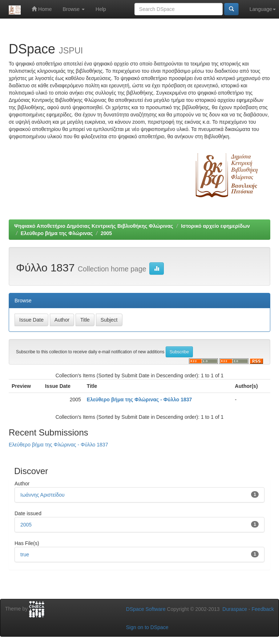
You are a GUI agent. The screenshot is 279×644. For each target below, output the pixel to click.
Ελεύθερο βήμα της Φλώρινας (57, 233)
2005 (106, 233)
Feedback (263, 609)
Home (42, 9)
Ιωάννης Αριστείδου (43, 495)
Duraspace (235, 609)
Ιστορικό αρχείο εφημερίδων (215, 226)
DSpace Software (146, 609)
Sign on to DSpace (147, 627)
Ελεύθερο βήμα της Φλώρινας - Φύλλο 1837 (139, 399)
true (25, 554)
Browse (74, 9)
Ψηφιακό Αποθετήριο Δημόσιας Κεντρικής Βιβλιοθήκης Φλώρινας (94, 226)
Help (101, 9)
